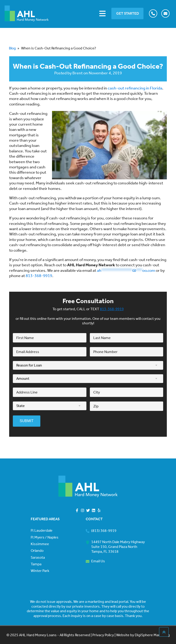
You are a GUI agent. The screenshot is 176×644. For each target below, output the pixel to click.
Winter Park (40, 571)
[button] (154, 13)
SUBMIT (27, 421)
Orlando (37, 551)
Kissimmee (40, 544)
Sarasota (38, 558)
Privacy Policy (103, 635)
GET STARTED (128, 13)
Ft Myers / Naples (45, 537)
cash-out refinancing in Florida (135, 88)
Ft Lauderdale (42, 531)
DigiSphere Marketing (152, 635)
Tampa (36, 564)
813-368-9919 (39, 276)
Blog (12, 48)
